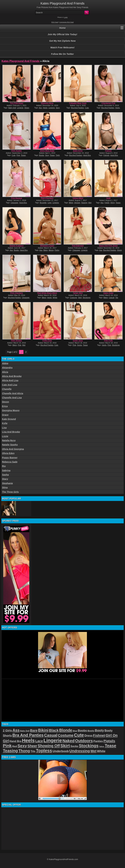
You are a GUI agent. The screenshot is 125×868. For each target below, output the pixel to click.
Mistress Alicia (47, 103)
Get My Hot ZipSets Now (62, 41)
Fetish (107, 203)
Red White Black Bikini (47, 293)
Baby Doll (12, 108)
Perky (57, 250)
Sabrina (6, 471)
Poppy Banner (10, 458)
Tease (23, 155)
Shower (77, 203)
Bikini (71, 203)
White (55, 298)
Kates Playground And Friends (21, 61)
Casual (111, 298)
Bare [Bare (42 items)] (34, 730)
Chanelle (7, 389)
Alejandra (7, 368)
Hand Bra (87, 155)
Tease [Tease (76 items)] (111, 746)
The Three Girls (10, 492)
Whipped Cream (47, 246)
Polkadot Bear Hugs (78, 103)
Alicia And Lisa (10, 380)
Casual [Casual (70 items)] (51, 735)
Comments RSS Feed (67, 22)
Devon (6, 402)
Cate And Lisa (10, 385)
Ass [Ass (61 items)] (16, 730)
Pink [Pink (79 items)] (7, 746)
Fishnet (108, 151)
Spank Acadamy (17, 246)
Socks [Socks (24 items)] (74, 746)
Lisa (4, 428)
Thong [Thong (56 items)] (24, 751)
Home (63, 28)
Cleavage (14, 203)
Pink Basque (17, 198)
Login (66, 17)
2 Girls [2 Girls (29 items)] (7, 731)
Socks (80, 345)
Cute (87, 108)
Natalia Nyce (9, 440)
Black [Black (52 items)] (54, 730)
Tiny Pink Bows (17, 103)
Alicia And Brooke (12, 376)
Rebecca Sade (10, 462)
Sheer (27, 108)
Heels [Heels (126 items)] (28, 740)
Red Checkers (47, 198)
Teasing (84, 203)
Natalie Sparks (10, 445)
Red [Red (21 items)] (15, 746)
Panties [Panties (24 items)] (98, 741)
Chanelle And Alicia (13, 393)
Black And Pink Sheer (108, 246)
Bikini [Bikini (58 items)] (43, 730)
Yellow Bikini (78, 198)
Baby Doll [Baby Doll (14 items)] (25, 731)
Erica (5, 406)
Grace (5, 415)
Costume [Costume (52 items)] (66, 735)
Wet (90, 203)
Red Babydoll (78, 246)
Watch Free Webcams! (63, 48)
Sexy (58, 108)
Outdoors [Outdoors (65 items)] (84, 741)
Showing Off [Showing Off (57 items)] (49, 746)
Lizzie (5, 436)
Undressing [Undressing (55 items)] (80, 751)
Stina (5, 488)
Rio (4, 466)
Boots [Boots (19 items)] (91, 731)
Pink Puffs (108, 341)
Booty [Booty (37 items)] (99, 730)
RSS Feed (55, 22)
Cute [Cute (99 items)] (79, 735)
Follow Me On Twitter (62, 54)
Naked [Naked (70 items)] (69, 741)
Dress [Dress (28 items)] (88, 736)
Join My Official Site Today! (62, 34)
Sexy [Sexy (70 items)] (22, 746)
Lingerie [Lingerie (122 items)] (53, 740)
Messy (51, 250)
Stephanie (8, 483)
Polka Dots (47, 341)
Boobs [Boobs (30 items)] (82, 731)
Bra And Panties (78, 108)
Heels (45, 108)
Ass (40, 108)
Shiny (113, 203)
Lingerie (20, 108)
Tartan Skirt (78, 293)
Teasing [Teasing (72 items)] (10, 751)
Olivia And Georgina (13, 449)
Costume (74, 298)
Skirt (80, 298)
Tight (58, 155)
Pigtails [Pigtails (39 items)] (109, 741)
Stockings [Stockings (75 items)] (89, 746)
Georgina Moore (11, 410)
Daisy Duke (108, 293)
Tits (117, 298)
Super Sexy (78, 341)
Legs (49, 203)
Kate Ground (9, 419)
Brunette (43, 203)
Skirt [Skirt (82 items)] (65, 746)
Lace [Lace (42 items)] (39, 741)
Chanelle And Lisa (12, 398)
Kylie (5, 423)
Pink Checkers (17, 293)
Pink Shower (17, 341)
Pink (18, 155)
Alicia (5, 372)
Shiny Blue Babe (47, 151)
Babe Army (78, 151)
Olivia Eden (8, 453)
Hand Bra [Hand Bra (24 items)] (15, 741)
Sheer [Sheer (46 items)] (32, 746)
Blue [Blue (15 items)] (75, 731)
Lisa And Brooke (11, 432)
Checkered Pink (108, 103)
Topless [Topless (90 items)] (44, 751)
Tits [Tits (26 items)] (33, 751)
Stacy (5, 479)
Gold (108, 198)
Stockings (87, 298)
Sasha (5, 475)
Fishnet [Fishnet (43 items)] (99, 735)
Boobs (42, 155)
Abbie (5, 363)
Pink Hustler (17, 151)
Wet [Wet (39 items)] (94, 751)
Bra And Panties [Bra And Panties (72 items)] (28, 735)
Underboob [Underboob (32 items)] (61, 751)
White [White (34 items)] (101, 751)
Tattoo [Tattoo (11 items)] (102, 746)
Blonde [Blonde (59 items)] (66, 730)
